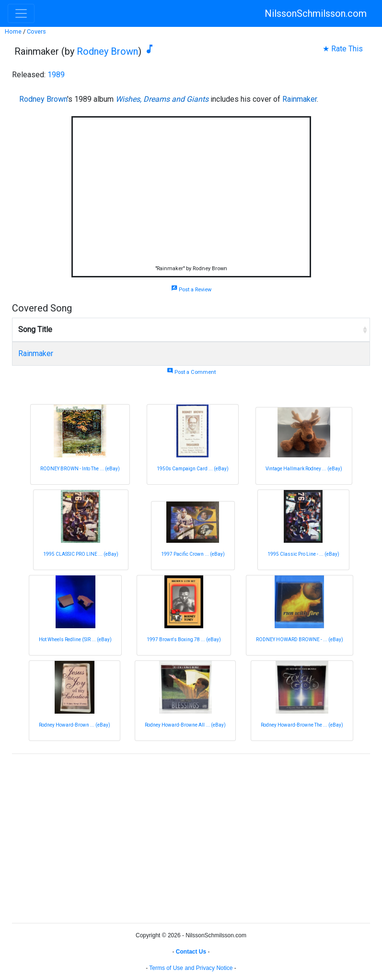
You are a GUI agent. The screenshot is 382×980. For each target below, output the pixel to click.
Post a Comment (191, 372)
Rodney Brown (107, 51)
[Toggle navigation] (21, 13)
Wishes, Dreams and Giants (162, 99)
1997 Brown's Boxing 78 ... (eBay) (184, 639)
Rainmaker (300, 99)
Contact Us (191, 952)
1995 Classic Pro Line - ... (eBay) (303, 554)
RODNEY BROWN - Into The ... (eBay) (80, 469)
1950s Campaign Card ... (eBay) (193, 469)
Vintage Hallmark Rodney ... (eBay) (304, 469)
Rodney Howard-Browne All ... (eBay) (185, 725)
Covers (36, 31)
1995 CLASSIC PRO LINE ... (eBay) (81, 554)
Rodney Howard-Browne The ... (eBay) (302, 725)
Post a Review (191, 290)
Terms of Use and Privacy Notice (191, 968)
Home (13, 31)
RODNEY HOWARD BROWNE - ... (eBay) (300, 639)
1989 (56, 75)
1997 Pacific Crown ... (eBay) (193, 554)
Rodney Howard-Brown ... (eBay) (75, 725)
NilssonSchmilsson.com (316, 13)
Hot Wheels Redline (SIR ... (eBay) (75, 639)
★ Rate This (343, 49)
